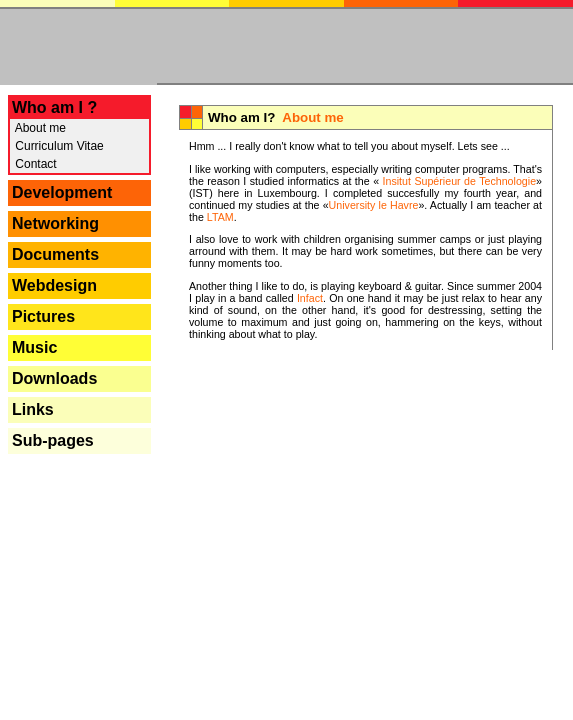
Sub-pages (53, 440)
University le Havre (374, 205)
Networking (55, 223)
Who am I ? (54, 107)
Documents (55, 254)
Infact (310, 298)
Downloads (54, 378)
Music (34, 347)
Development (62, 192)
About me (39, 128)
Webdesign (54, 285)
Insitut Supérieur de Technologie (457, 181)
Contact (34, 164)
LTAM (220, 217)
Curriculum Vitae (58, 146)
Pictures (43, 316)
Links (33, 409)
